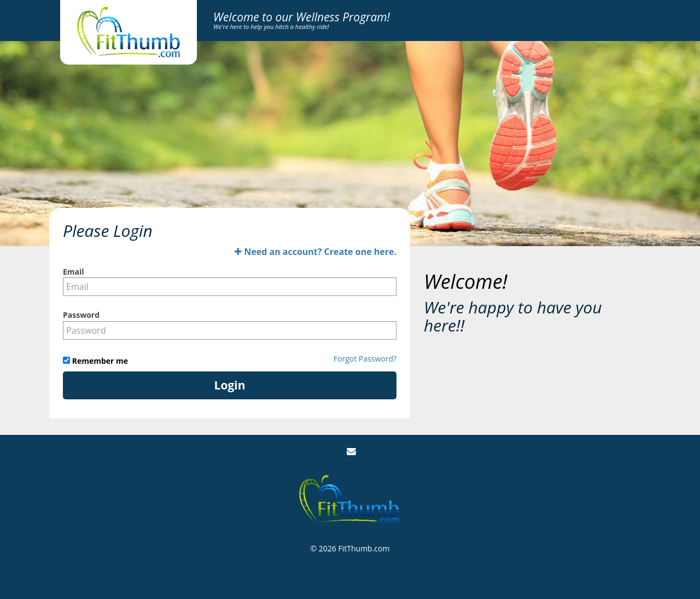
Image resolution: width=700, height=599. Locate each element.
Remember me (99, 361)
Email (74, 272)
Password (81, 315)
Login (230, 385)
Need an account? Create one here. (316, 252)
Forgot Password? (365, 359)
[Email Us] (351, 452)
